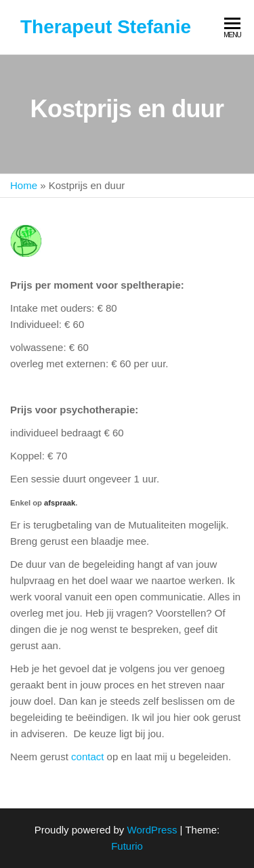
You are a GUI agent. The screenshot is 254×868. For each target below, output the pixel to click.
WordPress (152, 830)
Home (24, 185)
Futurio (127, 846)
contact (87, 757)
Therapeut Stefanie (106, 27)
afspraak (60, 503)
